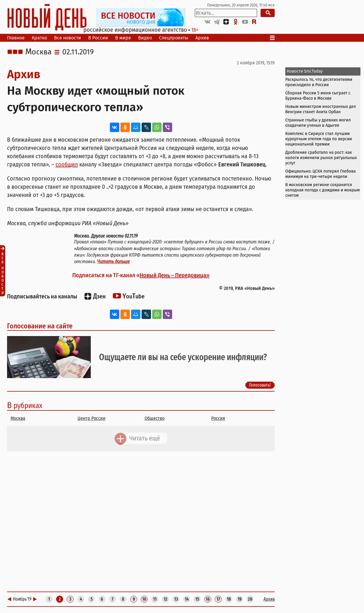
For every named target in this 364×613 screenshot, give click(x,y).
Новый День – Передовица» (175, 275)
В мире (123, 38)
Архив (202, 38)
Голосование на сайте (40, 326)
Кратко (39, 38)
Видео (145, 38)
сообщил (67, 164)
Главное (16, 38)
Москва (38, 52)
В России (98, 38)
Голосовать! (260, 385)
